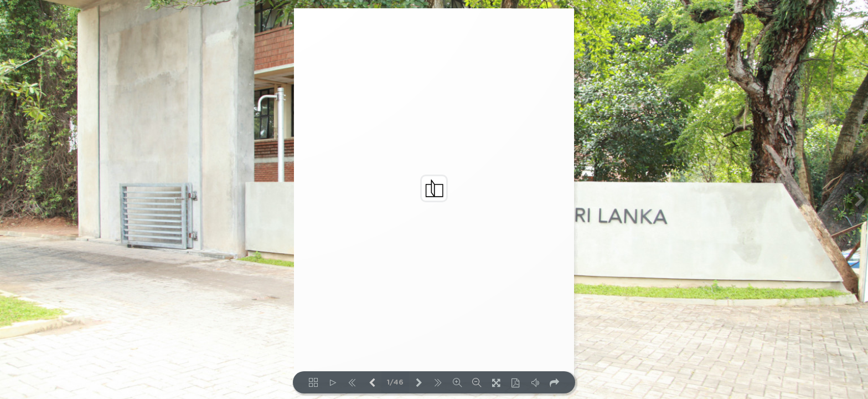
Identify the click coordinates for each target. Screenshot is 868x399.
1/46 (395, 383)
